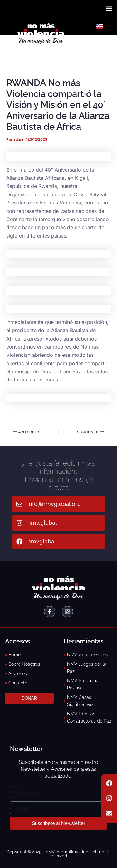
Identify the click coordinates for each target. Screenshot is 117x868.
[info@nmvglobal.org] (19, 504)
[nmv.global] (19, 523)
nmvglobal (42, 541)
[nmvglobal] (19, 542)
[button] (109, 8)
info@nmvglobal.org (54, 504)
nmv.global (42, 523)
